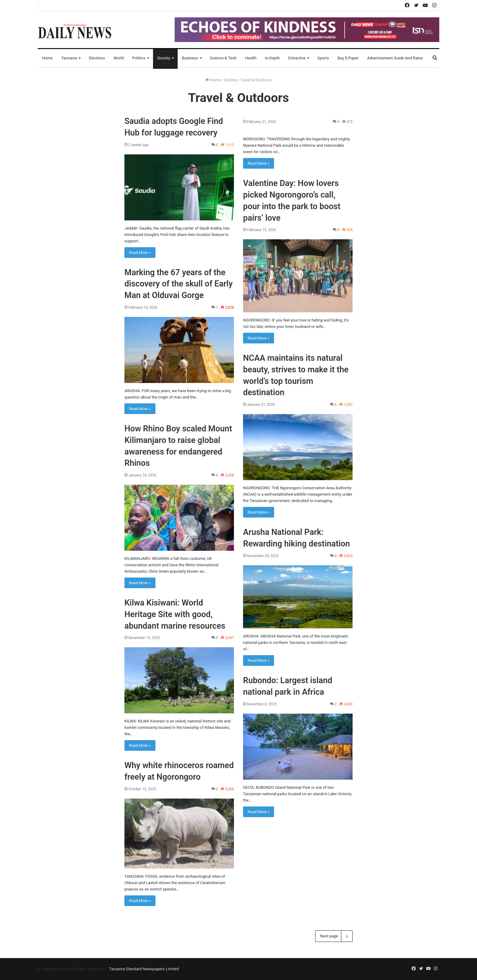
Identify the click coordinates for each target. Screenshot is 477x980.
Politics (139, 58)
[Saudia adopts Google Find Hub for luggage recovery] (179, 187)
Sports (323, 58)
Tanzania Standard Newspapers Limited (144, 969)
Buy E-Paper (348, 58)
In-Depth (272, 58)
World (119, 58)
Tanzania (69, 58)
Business (190, 58)
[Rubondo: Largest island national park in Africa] (298, 747)
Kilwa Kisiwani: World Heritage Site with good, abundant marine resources (175, 614)
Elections (97, 58)
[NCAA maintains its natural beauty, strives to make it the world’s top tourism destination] (298, 447)
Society (164, 58)
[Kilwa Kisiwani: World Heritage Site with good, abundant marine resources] (179, 680)
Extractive (297, 58)
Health (251, 58)
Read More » (140, 253)
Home (47, 58)
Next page (334, 936)
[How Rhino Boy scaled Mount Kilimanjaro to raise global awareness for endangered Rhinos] (179, 518)
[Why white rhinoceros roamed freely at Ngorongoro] (179, 834)
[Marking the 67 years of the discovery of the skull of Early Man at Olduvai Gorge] (179, 350)
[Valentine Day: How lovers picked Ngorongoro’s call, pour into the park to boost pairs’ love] (298, 276)
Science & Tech (223, 58)
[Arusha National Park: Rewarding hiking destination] (298, 597)
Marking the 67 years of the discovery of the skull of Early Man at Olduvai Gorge (179, 284)
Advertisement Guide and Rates (395, 58)
